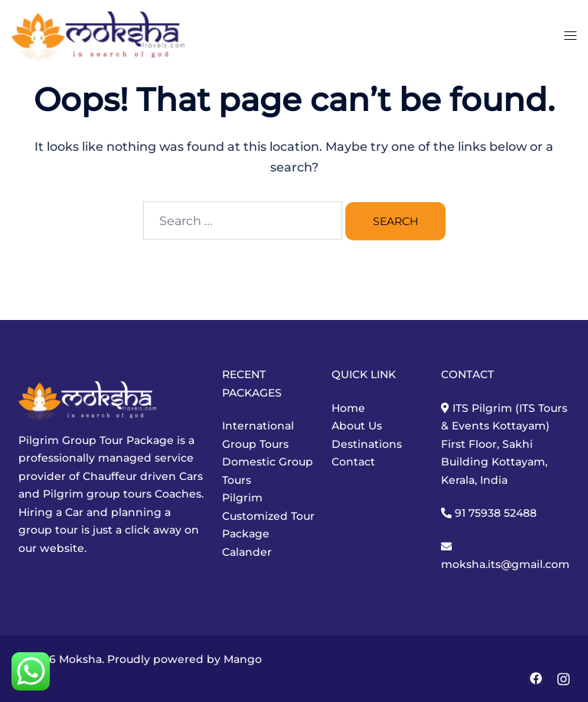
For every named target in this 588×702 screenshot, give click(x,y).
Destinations (367, 444)
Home (348, 408)
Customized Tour (268, 516)
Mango (243, 659)
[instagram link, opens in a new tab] (563, 677)
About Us (357, 426)
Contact (353, 462)
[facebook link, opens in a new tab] (536, 677)
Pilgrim (242, 498)
